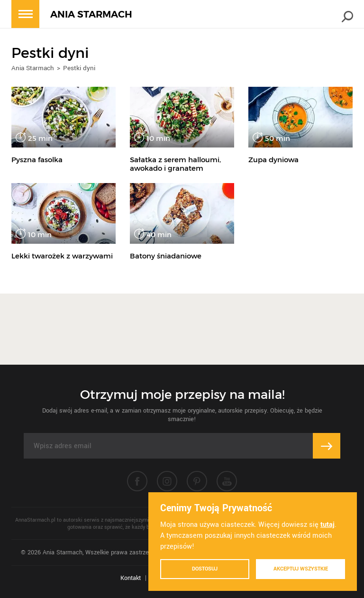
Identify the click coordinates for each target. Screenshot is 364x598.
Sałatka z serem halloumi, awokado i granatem (175, 164)
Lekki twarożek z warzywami (62, 256)
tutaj (328, 525)
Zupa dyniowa (273, 160)
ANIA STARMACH (91, 14)
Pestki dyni (79, 68)
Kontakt (131, 578)
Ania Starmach (33, 68)
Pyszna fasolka (37, 160)
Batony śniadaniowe (166, 256)
